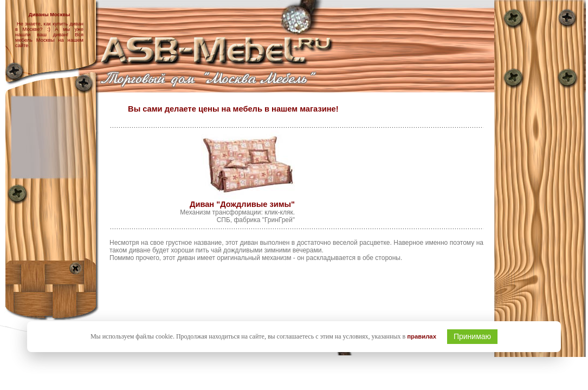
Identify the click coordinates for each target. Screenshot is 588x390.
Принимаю (472, 336)
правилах (422, 336)
